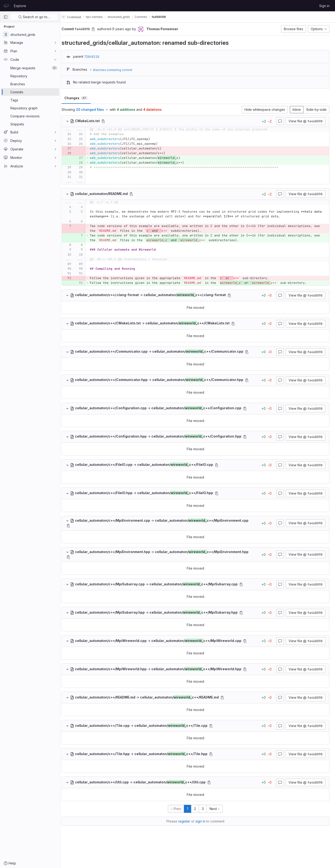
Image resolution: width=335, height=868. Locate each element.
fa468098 (163, 17)
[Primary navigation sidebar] (6, 17)
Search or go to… (34, 17)
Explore (20, 6)
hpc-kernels (99, 17)
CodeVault (76, 17)
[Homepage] (6, 6)
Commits (145, 17)
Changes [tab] (81, 98)
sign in (203, 840)
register (187, 840)
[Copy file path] (108, 121)
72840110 (96, 57)
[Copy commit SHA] (98, 29)
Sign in (324, 6)
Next (217, 827)
